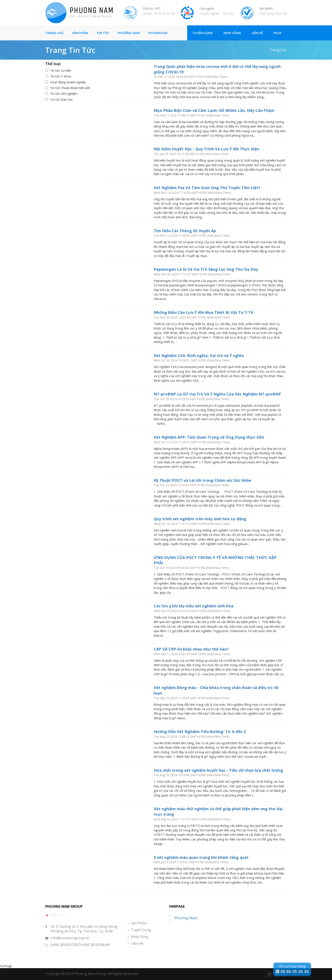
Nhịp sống (140, 937)
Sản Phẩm (80, 33)
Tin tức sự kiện (61, 70)
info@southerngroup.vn (70, 938)
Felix (277, 33)
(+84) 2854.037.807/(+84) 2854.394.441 (80, 945)
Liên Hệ (257, 33)
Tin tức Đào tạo (61, 99)
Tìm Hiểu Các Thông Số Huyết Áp (185, 231)
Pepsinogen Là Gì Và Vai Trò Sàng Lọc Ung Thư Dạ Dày (206, 269)
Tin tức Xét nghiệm (64, 93)
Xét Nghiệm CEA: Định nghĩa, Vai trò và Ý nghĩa (199, 355)
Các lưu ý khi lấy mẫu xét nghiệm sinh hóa (194, 606)
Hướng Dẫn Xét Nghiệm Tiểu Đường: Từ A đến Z (200, 732)
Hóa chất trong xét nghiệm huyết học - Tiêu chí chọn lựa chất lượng (218, 770)
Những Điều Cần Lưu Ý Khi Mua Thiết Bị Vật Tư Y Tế (203, 312)
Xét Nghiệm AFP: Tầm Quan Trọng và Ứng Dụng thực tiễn (209, 437)
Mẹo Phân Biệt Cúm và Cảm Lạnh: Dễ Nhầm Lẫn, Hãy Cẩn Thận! (214, 110)
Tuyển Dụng (203, 33)
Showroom (158, 33)
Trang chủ (278, 50)
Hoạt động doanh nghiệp (68, 82)
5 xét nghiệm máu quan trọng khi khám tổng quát (201, 857)
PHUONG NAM (92, 10)
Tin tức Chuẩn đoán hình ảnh (70, 88)
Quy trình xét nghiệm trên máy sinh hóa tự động (200, 519)
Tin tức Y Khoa (61, 76)
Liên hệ (137, 943)
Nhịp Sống (232, 33)
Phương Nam (129, 33)
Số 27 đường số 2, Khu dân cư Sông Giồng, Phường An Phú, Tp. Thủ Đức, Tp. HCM (84, 929)
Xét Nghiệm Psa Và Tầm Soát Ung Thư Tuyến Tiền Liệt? (207, 188)
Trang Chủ (54, 33)
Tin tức (103, 33)
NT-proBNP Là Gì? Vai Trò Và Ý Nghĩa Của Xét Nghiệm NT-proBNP (217, 394)
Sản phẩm (139, 923)
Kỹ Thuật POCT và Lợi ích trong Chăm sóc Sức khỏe (202, 480)
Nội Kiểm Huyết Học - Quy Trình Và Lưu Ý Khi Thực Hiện (207, 149)
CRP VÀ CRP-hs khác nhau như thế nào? (191, 649)
